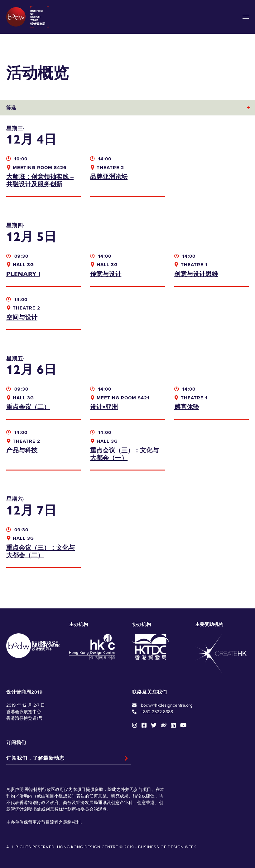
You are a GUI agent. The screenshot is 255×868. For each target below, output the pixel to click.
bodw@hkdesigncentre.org (167, 705)
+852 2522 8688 (157, 712)
